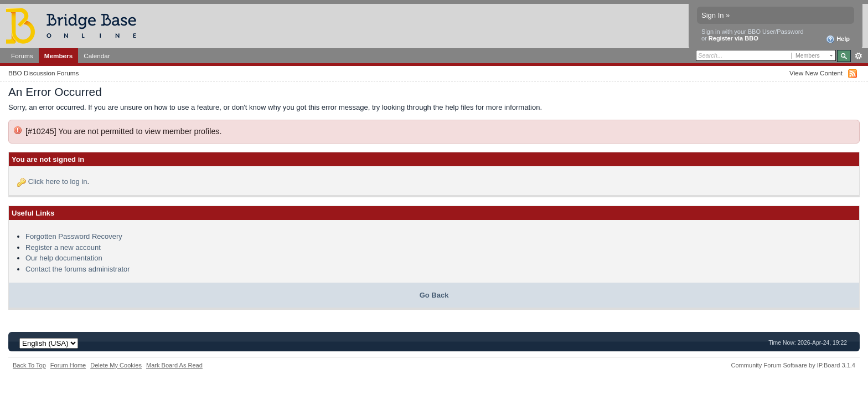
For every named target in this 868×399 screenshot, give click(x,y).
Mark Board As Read (174, 365)
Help (838, 39)
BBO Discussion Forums (43, 73)
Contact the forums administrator (78, 269)
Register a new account (63, 247)
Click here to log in (58, 181)
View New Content (816, 73)
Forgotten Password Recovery (74, 236)
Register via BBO (733, 38)
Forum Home (68, 365)
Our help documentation (64, 258)
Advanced (858, 56)
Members (58, 56)
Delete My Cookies (116, 365)
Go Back (434, 295)
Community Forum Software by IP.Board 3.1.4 (793, 365)
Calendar (97, 56)
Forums (22, 56)
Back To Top (29, 365)
